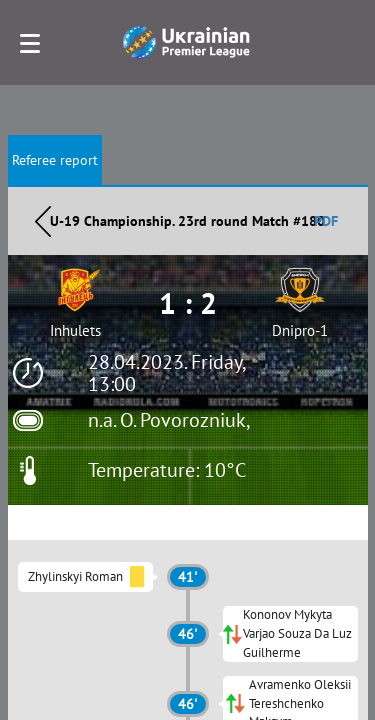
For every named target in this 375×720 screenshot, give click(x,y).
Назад (43, 221)
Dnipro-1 (300, 330)
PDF (326, 221)
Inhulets (75, 330)
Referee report (55, 160)
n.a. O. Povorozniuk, (169, 420)
